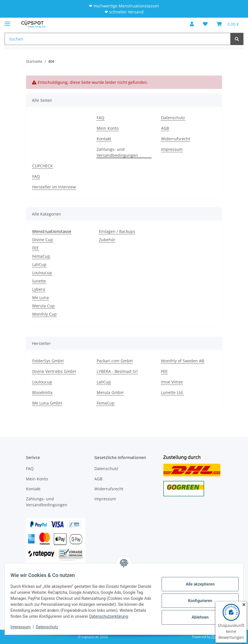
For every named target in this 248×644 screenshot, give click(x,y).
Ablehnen (197, 614)
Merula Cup (43, 306)
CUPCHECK (42, 166)
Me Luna (40, 297)
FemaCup (41, 256)
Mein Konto (108, 128)
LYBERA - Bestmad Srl (117, 371)
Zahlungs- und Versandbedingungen (117, 152)
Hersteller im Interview (54, 187)
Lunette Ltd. (172, 392)
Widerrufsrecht (176, 139)
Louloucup (42, 273)
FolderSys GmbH (48, 361)
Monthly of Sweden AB (183, 361)
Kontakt (104, 139)
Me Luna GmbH (47, 403)
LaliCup (39, 264)
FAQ (100, 118)
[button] (192, 24)
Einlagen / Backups (117, 231)
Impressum (24, 627)
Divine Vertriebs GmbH (54, 371)
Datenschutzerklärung (48, 616)
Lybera (39, 289)
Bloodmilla (42, 392)
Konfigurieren (197, 598)
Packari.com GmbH (115, 361)
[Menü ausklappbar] (7, 21)
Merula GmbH (110, 392)
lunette (39, 281)
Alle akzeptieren (197, 581)
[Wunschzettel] (205, 24)
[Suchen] (118, 39)
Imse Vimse (172, 382)
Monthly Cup (44, 314)
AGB (165, 128)
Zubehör (107, 240)
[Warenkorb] (228, 24)
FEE (35, 248)
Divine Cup (43, 240)
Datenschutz (50, 627)
